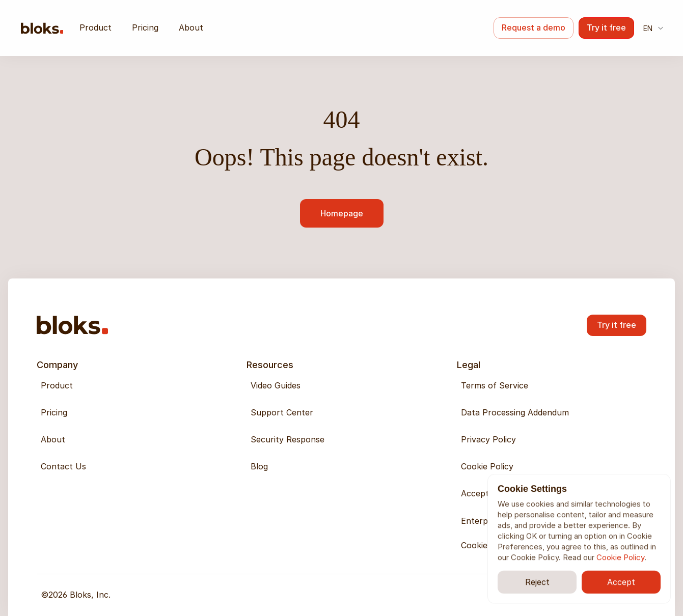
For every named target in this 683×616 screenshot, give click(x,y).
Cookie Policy (620, 557)
